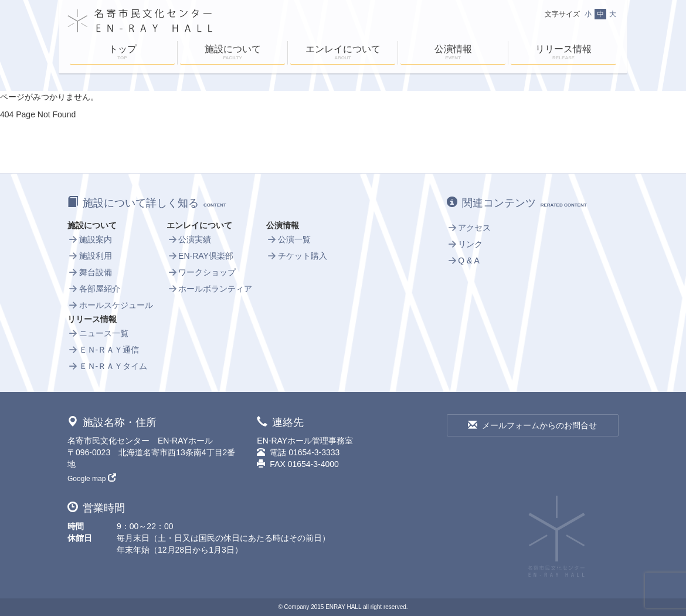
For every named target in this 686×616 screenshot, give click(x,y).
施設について (232, 53)
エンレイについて (343, 53)
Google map (92, 479)
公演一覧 (288, 239)
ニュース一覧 (98, 333)
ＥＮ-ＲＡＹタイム (107, 366)
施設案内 (90, 239)
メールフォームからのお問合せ (532, 425)
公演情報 (453, 53)
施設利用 (90, 256)
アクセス (469, 228)
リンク (465, 244)
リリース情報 (563, 53)
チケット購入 (297, 256)
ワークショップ (201, 272)
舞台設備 (90, 272)
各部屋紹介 (94, 289)
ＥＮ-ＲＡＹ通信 (103, 350)
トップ (122, 53)
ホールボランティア (209, 289)
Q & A (463, 260)
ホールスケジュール (110, 305)
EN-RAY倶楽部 (200, 256)
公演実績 (189, 239)
